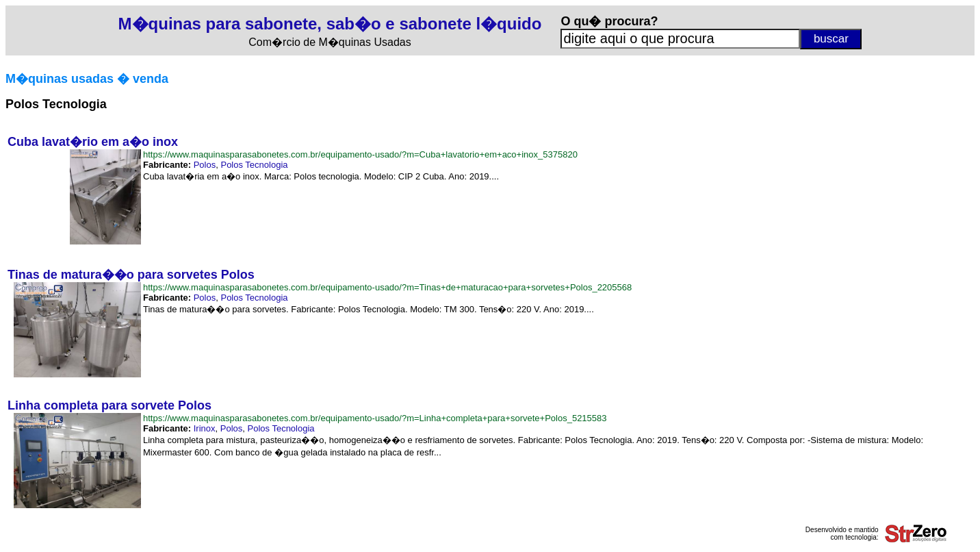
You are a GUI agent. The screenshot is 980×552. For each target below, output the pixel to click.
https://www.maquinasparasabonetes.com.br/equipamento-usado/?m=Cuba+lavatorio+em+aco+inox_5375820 (360, 154)
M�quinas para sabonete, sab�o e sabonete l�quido (330, 24)
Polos (205, 165)
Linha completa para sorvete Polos (109, 405)
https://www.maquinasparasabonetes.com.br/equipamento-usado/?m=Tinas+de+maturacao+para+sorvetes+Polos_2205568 (387, 287)
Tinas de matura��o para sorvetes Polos (131, 275)
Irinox (205, 428)
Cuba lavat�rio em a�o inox (93, 142)
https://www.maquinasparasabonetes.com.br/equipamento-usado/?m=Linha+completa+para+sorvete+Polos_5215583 (375, 418)
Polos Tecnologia (254, 165)
